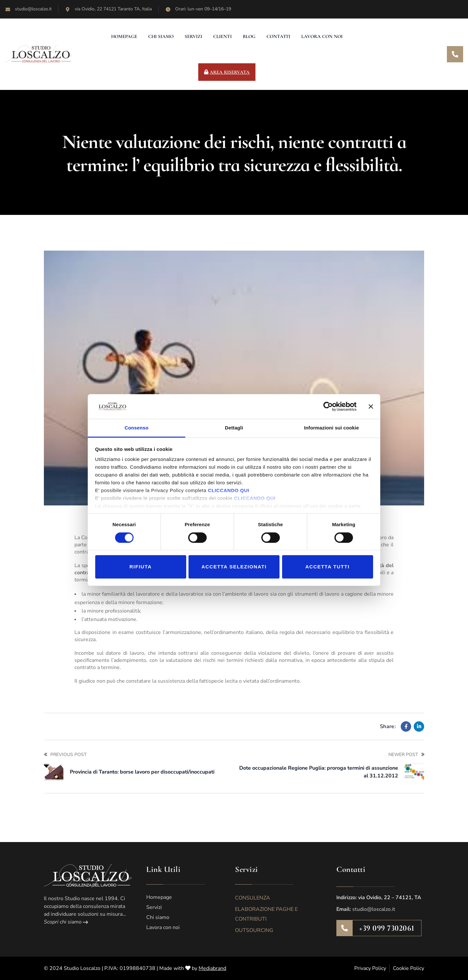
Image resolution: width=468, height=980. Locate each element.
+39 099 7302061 (387, 928)
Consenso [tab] (136, 428)
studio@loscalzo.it (374, 909)
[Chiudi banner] (371, 406)
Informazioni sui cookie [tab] (332, 428)
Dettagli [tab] (234, 428)
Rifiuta (141, 567)
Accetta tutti (327, 567)
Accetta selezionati (234, 567)
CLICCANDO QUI (229, 491)
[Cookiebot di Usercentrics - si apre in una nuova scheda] (328, 406)
